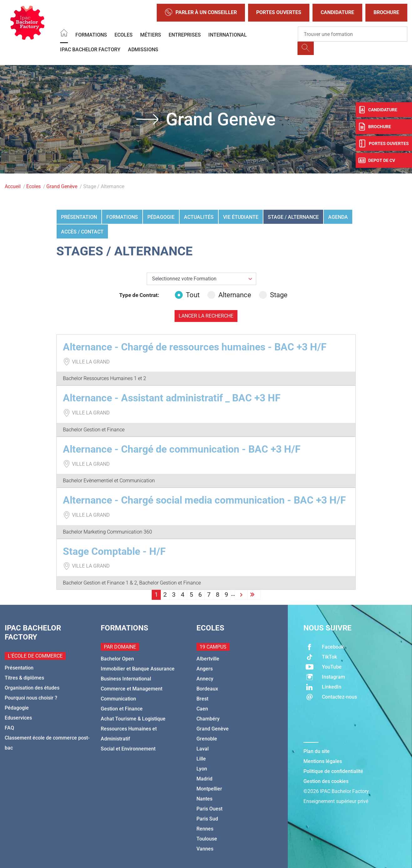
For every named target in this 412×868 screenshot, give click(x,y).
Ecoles (124, 35)
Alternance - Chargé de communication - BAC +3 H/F (182, 449)
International (228, 35)
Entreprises (185, 35)
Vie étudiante (241, 217)
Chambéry (208, 719)
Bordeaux (207, 689)
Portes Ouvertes (279, 12)
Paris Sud (207, 819)
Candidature (337, 12)
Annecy (205, 679)
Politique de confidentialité (333, 771)
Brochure (386, 12)
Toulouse (207, 839)
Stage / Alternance (293, 217)
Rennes (205, 829)
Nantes (204, 799)
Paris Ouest (209, 809)
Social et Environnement (128, 749)
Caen (202, 709)
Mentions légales (323, 761)
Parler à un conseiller (201, 13)
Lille (201, 759)
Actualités (199, 217)
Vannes (205, 849)
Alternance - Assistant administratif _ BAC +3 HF (172, 398)
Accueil (13, 186)
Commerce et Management (132, 689)
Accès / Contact (82, 232)
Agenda (338, 217)
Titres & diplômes (24, 678)
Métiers (151, 35)
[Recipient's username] (353, 34)
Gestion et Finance (122, 709)
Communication (118, 699)
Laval (203, 749)
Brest (202, 699)
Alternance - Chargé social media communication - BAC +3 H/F (204, 500)
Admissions (143, 50)
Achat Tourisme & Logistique (133, 719)
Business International (126, 679)
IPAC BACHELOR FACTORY (90, 50)
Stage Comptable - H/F (114, 551)
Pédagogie (161, 217)
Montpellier (209, 789)
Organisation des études (32, 688)
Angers (205, 669)
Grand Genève (62, 186)
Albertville (208, 659)
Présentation (79, 217)
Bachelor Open (117, 659)
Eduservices (18, 718)
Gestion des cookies (326, 781)
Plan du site (317, 751)
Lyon (202, 769)
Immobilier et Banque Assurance (138, 669)
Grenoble (207, 739)
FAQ (9, 728)
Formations (91, 35)
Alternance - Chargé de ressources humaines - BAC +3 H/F (195, 347)
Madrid (204, 779)
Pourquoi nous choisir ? (31, 698)
